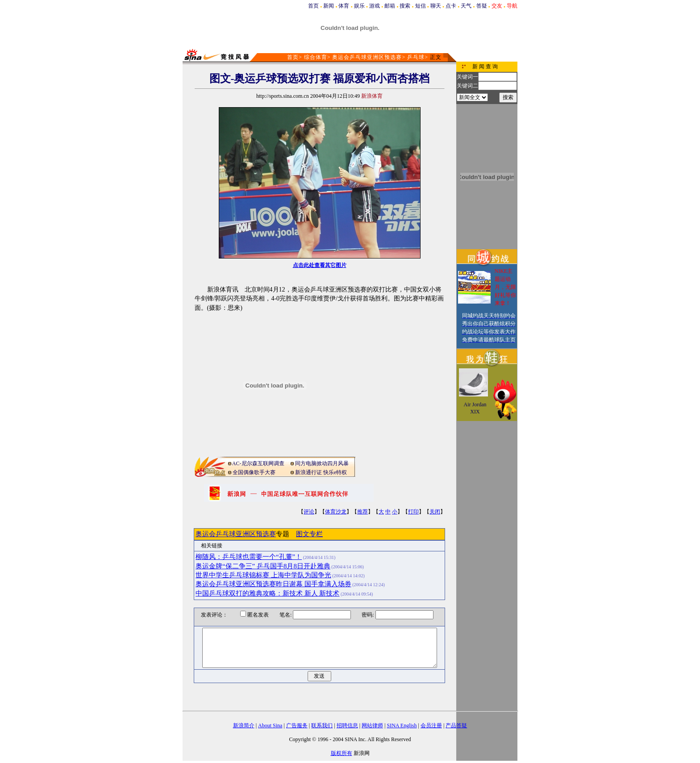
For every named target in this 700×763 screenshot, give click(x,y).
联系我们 (322, 725)
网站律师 (372, 725)
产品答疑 (456, 725)
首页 (313, 6)
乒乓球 (416, 57)
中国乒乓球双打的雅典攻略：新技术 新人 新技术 (267, 593)
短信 (421, 6)
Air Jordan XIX (475, 408)
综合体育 (316, 57)
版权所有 (342, 753)
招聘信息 (347, 725)
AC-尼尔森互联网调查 (258, 463)
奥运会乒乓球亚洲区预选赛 (367, 57)
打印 (413, 512)
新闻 (329, 6)
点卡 (451, 6)
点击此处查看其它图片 (320, 265)
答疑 (482, 6)
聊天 (436, 6)
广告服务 (297, 725)
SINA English (402, 725)
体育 (344, 6)
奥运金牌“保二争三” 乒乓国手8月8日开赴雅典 (263, 566)
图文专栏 (309, 534)
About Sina (270, 725)
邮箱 (390, 6)
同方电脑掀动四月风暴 (322, 463)
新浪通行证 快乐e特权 (321, 472)
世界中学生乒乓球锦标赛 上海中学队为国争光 (263, 575)
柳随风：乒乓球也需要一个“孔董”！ (249, 557)
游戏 (375, 6)
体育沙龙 (336, 512)
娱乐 (359, 6)
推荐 (362, 512)
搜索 (405, 6)
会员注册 (431, 725)
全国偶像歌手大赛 (254, 472)
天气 (466, 6)
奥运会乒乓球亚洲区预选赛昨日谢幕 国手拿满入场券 (273, 584)
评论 (309, 512)
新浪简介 (244, 725)
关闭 (435, 512)
